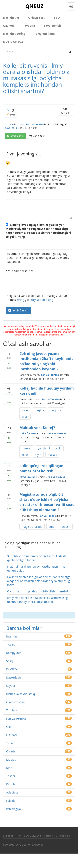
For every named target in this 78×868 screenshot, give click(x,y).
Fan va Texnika (35, 124)
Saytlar (11, 686)
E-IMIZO (11, 669)
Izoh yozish (39, 136)
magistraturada (32, 527)
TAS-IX (10, 645)
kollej (25, 410)
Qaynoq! (9, 26)
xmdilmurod (28, 477)
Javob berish (17, 136)
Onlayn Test (36, 18)
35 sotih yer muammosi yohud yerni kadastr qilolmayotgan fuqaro (37, 558)
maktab (27, 448)
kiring (20, 300)
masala (52, 455)
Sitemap (49, 836)
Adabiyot (12, 792)
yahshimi (44, 448)
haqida (39, 410)
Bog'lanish (8, 836)
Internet (12, 636)
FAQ (19, 836)
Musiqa (11, 760)
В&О (57, 18)
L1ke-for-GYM (28, 433)
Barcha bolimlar (24, 628)
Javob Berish (20, 310)
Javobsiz (29, 26)
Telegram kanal (45, 34)
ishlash (66, 527)
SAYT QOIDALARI (33, 836)
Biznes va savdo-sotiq (21, 694)
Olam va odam (16, 702)
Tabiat (10, 743)
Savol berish (52, 26)
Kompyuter (14, 653)
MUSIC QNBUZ (13, 42)
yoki (59, 448)
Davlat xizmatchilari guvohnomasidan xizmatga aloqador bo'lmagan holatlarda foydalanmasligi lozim (39, 581)
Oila (9, 727)
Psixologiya (13, 809)
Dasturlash (13, 677)
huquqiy (56, 410)
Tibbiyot (12, 710)
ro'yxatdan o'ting (42, 300)
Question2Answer (31, 844)
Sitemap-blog (63, 836)
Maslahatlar (11, 18)
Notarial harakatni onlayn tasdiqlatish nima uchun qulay (36, 568)
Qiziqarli (12, 735)
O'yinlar (11, 751)
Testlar (11, 776)
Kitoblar (11, 784)
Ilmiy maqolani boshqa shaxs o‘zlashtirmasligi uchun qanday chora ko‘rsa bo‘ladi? (38, 600)
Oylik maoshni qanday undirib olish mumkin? (38, 591)
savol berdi (11, 128)
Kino (9, 768)
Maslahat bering (14, 34)
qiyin (38, 455)
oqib (52, 527)
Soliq (9, 661)
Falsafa (11, 801)
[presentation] (36, 284)
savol (25, 417)
